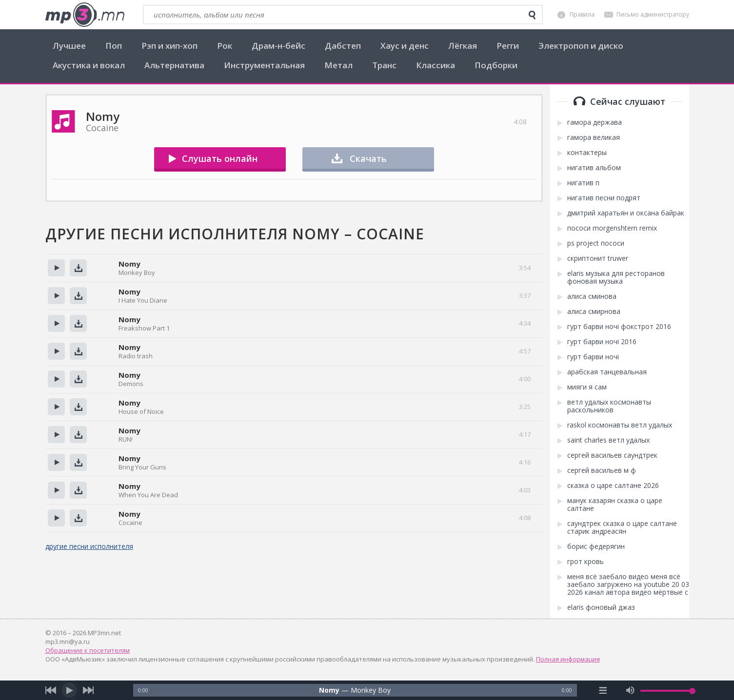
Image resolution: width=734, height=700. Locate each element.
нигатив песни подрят (604, 198)
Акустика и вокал (89, 65)
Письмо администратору (653, 14)
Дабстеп (343, 46)
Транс (384, 65)
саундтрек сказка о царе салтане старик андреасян (622, 527)
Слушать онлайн (220, 158)
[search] (532, 15)
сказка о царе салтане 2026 (613, 486)
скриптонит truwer (598, 258)
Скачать (368, 158)
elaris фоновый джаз (601, 607)
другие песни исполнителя (89, 546)
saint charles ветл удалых (608, 440)
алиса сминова (592, 296)
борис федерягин (596, 546)
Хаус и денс (405, 46)
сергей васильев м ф (602, 470)
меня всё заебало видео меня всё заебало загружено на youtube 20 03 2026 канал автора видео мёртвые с (628, 584)
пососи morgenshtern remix (612, 228)
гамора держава (595, 122)
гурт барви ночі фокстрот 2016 (619, 327)
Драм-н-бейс (278, 46)
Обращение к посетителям (88, 650)
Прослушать (56, 268)
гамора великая (594, 137)
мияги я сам (587, 387)
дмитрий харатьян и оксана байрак (626, 213)
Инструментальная (264, 65)
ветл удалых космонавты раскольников (609, 406)
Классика (436, 65)
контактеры (587, 153)
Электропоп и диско (581, 46)
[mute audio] (630, 690)
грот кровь (585, 562)
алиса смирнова (594, 311)
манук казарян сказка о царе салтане (615, 505)
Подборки (496, 65)
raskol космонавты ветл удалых (620, 425)
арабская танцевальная (607, 372)
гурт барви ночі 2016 (602, 342)
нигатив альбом (594, 168)
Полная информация (568, 659)
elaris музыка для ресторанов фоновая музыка (616, 277)
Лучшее (69, 46)
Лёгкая (463, 46)
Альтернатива (174, 65)
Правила (582, 14)
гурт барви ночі (593, 357)
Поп (114, 46)
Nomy (129, 264)
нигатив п (583, 183)
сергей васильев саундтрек (612, 455)
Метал (338, 65)
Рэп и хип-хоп (169, 46)
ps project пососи (596, 243)
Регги (508, 46)
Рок (225, 46)
